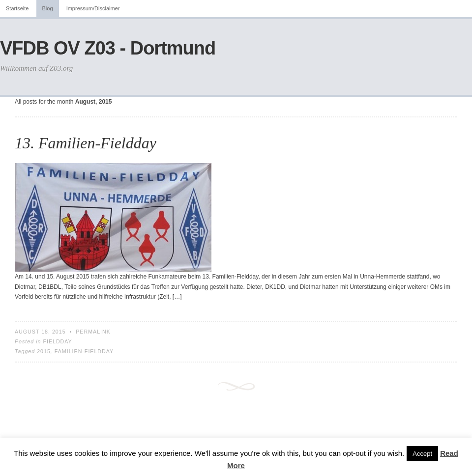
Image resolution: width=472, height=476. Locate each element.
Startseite (17, 8)
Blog (48, 8)
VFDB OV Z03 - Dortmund (108, 48)
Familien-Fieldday (84, 351)
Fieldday (57, 341)
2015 (44, 351)
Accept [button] (422, 454)
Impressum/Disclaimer (93, 8)
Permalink (93, 332)
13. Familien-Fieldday (86, 143)
